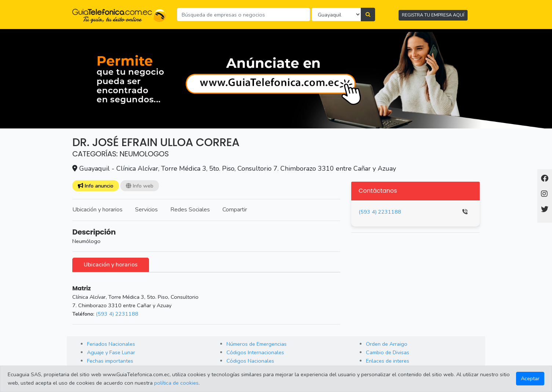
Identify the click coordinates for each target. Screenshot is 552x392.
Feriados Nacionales (111, 344)
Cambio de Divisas (388, 352)
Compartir (235, 210)
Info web (140, 186)
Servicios (146, 210)
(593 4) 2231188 (117, 314)
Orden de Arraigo (387, 344)
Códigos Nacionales (250, 361)
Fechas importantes (110, 361)
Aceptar (530, 378)
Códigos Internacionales (255, 352)
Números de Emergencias (257, 344)
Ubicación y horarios (97, 210)
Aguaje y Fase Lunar (111, 352)
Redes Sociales (190, 210)
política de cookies (176, 383)
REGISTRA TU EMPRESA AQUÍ (433, 15)
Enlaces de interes (388, 361)
